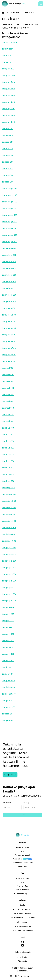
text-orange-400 (9, 208)
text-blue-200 (8, 435)
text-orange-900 (10, 242)
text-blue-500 (8, 454)
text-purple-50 (9, 707)
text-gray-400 (8, 89)
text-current (8, 49)
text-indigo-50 (8, 687)
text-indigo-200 (9, 494)
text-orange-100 (9, 189)
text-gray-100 (8, 69)
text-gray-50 (8, 674)
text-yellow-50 (9, 720)
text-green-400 (9, 328)
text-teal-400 (8, 388)
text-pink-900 (8, 654)
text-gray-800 (8, 115)
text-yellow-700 (9, 288)
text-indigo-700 (9, 528)
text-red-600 (8, 162)
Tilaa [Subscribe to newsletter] (23, 815)
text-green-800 (9, 355)
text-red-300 (8, 142)
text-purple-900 (9, 601)
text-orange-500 (10, 215)
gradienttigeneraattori (22, 927)
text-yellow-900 (9, 302)
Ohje (23, 883)
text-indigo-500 (9, 514)
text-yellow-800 (9, 295)
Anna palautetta (10, 775)
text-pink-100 (8, 607)
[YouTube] (23, 945)
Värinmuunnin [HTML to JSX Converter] (22, 922)
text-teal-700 (8, 408)
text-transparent (10, 42)
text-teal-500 (8, 395)
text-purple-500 (9, 574)
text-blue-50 (8, 667)
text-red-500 (8, 155)
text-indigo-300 (9, 501)
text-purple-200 (9, 554)
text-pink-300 (8, 621)
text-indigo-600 (9, 521)
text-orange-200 (9, 195)
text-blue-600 (8, 461)
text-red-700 (8, 169)
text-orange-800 (10, 235)
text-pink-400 (8, 627)
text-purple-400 (9, 568)
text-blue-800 (8, 474)
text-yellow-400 (9, 268)
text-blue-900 (8, 481)
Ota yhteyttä (23, 886)
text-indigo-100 (9, 488)
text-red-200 (8, 135)
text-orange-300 (10, 202)
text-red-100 (7, 129)
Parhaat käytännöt (22, 855)
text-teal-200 (8, 375)
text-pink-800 (8, 661)
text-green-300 (9, 322)
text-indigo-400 (9, 508)
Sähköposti (28, 803)
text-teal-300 (8, 381)
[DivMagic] (16, 4)
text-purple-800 (9, 594)
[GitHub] (23, 942)
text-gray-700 (8, 109)
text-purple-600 (9, 581)
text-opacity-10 (9, 694)
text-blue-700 (8, 468)
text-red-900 (8, 182)
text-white (7, 62)
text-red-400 (8, 149)
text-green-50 (8, 681)
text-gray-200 (8, 75)
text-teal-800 (8, 415)
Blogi (22, 852)
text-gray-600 (8, 102)
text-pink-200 (8, 614)
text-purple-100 (9, 548)
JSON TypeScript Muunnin (23, 931)
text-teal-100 (8, 368)
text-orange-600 (10, 222)
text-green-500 (9, 335)
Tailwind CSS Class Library (23, 863)
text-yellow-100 (9, 248)
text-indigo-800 (9, 534)
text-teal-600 (8, 401)
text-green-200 (9, 315)
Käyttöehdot (23, 958)
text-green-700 (9, 348)
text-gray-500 (8, 95)
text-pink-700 (8, 647)
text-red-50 (7, 714)
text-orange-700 (9, 228)
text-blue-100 (8, 428)
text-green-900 (9, 361)
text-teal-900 (8, 421)
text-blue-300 (8, 441)
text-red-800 (8, 175)
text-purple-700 (9, 587)
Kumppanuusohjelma (22, 894)
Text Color (15, 13)
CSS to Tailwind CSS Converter (22, 918)
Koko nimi (7, 803)
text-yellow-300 (9, 262)
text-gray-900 (8, 122)
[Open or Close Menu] (41, 4)
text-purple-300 (9, 561)
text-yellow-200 (9, 255)
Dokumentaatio (23, 848)
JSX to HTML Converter (23, 914)
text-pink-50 (7, 701)
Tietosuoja (23, 961)
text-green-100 (9, 308)
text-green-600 (9, 341)
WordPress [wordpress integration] (23, 867)
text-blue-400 (8, 448)
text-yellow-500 (9, 275)
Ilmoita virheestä (22, 890)
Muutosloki (18, 859)
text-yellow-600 (9, 282)
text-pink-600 (8, 641)
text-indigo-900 (9, 541)
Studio (22, 905)
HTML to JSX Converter (23, 910)
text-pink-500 (8, 634)
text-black (30, 13)
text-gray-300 (8, 82)
